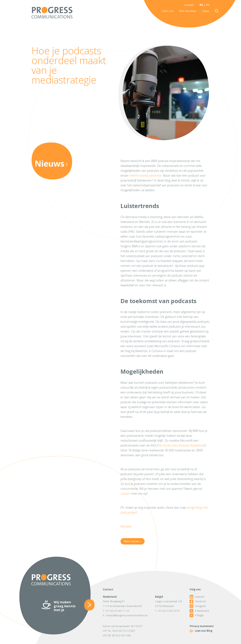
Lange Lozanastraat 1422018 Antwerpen (169, 604)
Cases (206, 11)
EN (208, 5)
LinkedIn (197, 597)
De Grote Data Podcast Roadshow (182, 445)
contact (126, 494)
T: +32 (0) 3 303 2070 (167, 611)
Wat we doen (188, 11)
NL (201, 5)
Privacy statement (202, 626)
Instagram (198, 606)
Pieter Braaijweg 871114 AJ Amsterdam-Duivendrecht (122, 604)
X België (197, 615)
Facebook (198, 601)
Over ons (168, 11)
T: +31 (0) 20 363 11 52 (116, 611)
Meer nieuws (132, 541)
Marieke (126, 526)
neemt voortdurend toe (145, 175)
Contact (189, 5)
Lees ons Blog (201, 631)
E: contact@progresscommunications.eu (125, 615)
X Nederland (199, 611)
